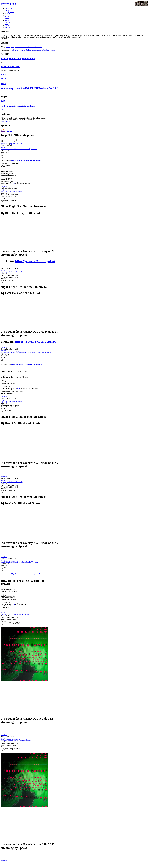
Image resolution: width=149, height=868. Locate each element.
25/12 (3, 84)
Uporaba (11, 12)
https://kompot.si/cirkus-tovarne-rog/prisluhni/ (27, 161)
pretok (13, 184)
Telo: (2, 157)
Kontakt (7, 26)
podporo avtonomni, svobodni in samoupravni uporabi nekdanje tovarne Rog (35, 50)
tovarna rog (8, 4)
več (2, 93)
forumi (7, 19)
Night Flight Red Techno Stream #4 (12, 192)
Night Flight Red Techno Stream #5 (12, 404)
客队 (3, 101)
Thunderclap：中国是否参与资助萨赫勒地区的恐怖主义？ (30, 88)
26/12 (3, 79)
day (11, 144)
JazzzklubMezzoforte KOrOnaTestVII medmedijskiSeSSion (19, 149)
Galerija (7, 20)
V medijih (8, 17)
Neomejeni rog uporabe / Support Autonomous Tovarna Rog (24, 47)
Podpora (7, 14)
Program (7, 10)
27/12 (3, 75)
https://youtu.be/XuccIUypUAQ (36, 262)
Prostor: (3, 154)
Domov (3, 131)
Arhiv (6, 24)
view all (20, 144)
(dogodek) (4, 147)
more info (4, 187)
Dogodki (10, 131)
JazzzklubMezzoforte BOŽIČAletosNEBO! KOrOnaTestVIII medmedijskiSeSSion (26, 353)
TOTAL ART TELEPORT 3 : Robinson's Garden (16, 619)
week (7, 144)
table (15, 144)
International (8, 22)
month (3, 144)
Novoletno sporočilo (10, 67)
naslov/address (6, 121)
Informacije (8, 8)
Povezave (7, 27)
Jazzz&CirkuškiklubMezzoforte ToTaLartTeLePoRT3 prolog (19, 565)
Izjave (6, 15)
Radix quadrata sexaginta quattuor (18, 58)
